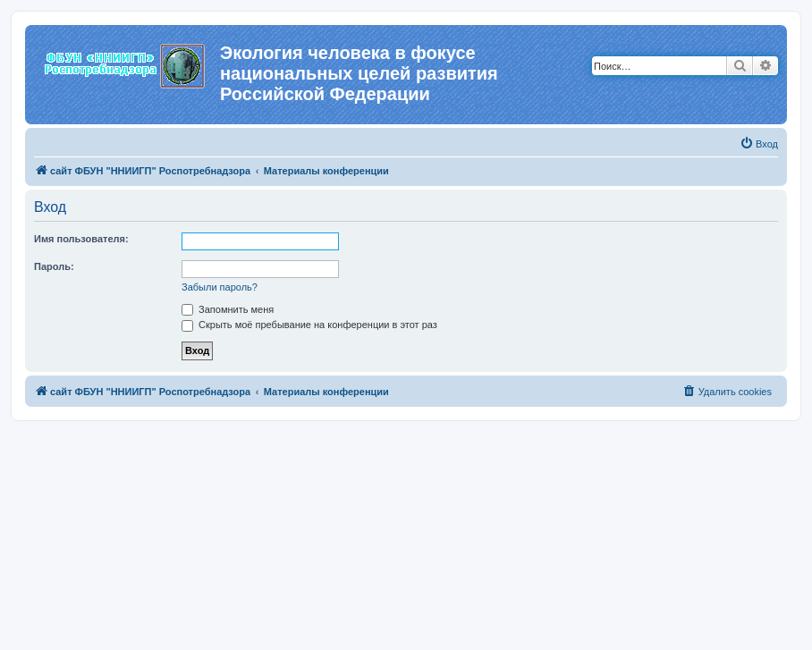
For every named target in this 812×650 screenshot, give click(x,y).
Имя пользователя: (81, 239)
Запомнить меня (228, 309)
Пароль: (54, 266)
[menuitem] (759, 144)
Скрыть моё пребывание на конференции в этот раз (309, 325)
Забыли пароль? (220, 287)
